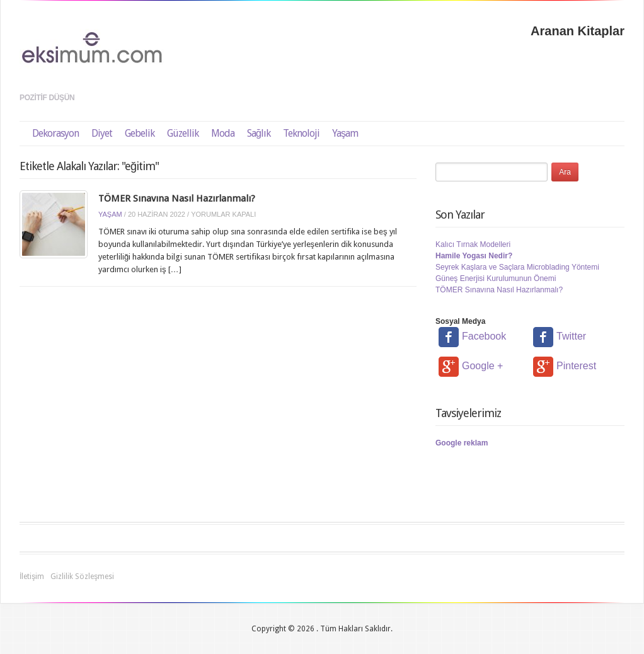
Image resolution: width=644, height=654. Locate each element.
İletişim (32, 577)
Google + (471, 366)
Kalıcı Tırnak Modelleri (473, 244)
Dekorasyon (55, 133)
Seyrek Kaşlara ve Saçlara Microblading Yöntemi (517, 267)
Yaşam (345, 133)
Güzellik (183, 133)
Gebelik (140, 133)
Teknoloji (301, 133)
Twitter (560, 336)
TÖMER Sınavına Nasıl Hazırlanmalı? (177, 198)
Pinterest (565, 366)
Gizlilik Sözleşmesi (82, 577)
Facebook (472, 336)
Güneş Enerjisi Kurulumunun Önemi (496, 278)
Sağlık (259, 133)
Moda (223, 133)
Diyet (102, 133)
